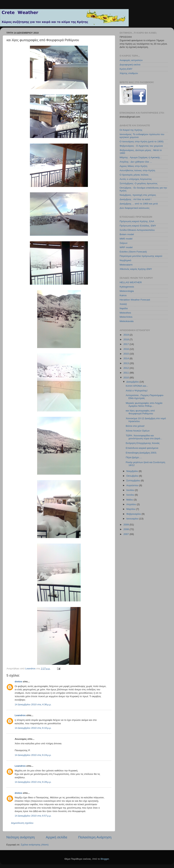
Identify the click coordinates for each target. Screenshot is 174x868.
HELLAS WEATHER (131, 282)
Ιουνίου (131, 495)
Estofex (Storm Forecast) (133, 252)
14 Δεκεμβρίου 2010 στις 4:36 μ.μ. (33, 704)
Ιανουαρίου (133, 519)
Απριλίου (131, 504)
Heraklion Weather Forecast (135, 300)
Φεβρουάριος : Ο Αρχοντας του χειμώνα (141, 146)
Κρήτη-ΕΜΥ (126, 69)
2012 (127, 368)
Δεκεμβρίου (133, 382)
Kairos (123, 295)
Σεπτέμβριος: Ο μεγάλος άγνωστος (139, 183)
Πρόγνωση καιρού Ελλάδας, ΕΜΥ (138, 226)
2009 (127, 525)
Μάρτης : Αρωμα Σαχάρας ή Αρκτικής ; (140, 157)
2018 (127, 339)
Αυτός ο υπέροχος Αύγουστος (136, 179)
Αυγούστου (133, 485)
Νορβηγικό (125, 260)
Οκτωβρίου (133, 476)
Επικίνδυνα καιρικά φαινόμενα (142, 448)
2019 (127, 335)
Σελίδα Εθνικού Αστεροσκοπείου (137, 230)
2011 (127, 373)
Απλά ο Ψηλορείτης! (137, 391)
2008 (127, 529)
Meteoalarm (126, 265)
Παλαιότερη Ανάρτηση (95, 837)
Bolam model (127, 234)
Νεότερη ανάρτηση (21, 837)
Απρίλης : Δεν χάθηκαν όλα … (136, 162)
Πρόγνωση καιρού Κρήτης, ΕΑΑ (137, 221)
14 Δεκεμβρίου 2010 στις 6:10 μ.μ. (33, 728)
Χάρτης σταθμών (129, 73)
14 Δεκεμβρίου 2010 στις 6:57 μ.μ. (33, 816)
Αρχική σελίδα (57, 837)
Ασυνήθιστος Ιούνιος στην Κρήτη (137, 170)
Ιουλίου (131, 490)
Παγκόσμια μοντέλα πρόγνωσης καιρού (141, 256)
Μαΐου (130, 500)
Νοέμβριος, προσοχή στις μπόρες (138, 195)
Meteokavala (127, 321)
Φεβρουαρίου (134, 514)
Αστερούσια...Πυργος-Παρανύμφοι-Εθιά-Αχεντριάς (145, 397)
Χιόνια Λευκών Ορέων (138, 431)
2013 (127, 363)
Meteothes (125, 313)
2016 (127, 349)
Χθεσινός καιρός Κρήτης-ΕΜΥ (136, 269)
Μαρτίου (131, 509)
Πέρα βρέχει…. (134, 457)
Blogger (105, 859)
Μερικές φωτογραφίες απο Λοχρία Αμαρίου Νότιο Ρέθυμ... (144, 404)
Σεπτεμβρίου (134, 481)
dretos (18, 682)
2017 (127, 344)
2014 (127, 358)
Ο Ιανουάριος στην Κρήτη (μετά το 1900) (142, 142)
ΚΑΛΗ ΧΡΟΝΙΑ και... (137, 386)
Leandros (20, 715)
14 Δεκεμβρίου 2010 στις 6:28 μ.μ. (33, 782)
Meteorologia (127, 291)
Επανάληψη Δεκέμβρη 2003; (141, 453)
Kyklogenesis (127, 287)
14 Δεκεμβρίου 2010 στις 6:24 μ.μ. (33, 755)
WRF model (126, 247)
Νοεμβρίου (132, 471)
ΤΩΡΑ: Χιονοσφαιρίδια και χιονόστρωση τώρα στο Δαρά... (144, 437)
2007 (127, 534)
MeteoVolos (126, 317)
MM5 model (126, 239)
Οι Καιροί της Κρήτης (131, 130)
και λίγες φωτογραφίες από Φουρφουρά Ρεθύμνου (140, 412)
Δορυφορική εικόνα (130, 65)
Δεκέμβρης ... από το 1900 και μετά (139, 204)
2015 (127, 354)
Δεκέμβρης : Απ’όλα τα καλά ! (135, 199)
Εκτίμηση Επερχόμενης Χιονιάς (143, 443)
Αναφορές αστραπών (131, 60)
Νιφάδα (124, 308)
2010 (127, 378)
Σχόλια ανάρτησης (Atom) (35, 845)
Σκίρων (124, 243)
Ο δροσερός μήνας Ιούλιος (134, 175)
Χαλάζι (123, 304)
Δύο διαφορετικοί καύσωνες (135, 208)
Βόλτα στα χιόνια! (135, 426)
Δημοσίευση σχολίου (22, 823)
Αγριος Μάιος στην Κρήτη (133, 166)
